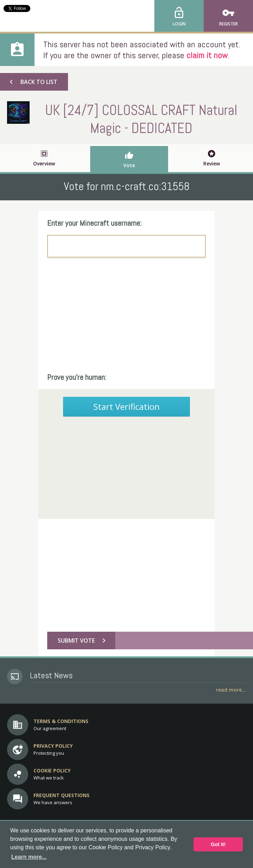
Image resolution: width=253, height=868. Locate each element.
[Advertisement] (126, 316)
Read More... (231, 690)
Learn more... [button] (29, 857)
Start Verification (126, 406)
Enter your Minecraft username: (94, 223)
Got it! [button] (218, 844)
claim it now (207, 55)
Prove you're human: (77, 377)
